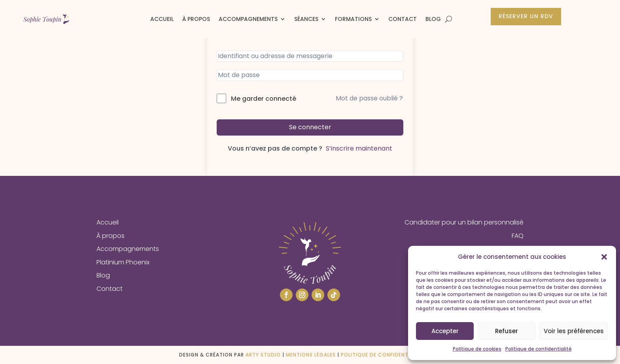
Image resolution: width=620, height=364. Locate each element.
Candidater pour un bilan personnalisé (464, 222)
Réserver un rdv (526, 16)
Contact (403, 19)
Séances (306, 19)
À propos (196, 19)
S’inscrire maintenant (359, 148)
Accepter (445, 331)
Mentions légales (311, 355)
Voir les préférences (574, 331)
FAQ (518, 236)
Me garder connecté (264, 99)
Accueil (162, 19)
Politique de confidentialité (539, 349)
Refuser (507, 331)
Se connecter (310, 127)
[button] (604, 257)
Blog (433, 19)
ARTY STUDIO (263, 355)
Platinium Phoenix (123, 262)
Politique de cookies (477, 349)
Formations (353, 19)
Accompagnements (248, 19)
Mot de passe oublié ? (369, 98)
